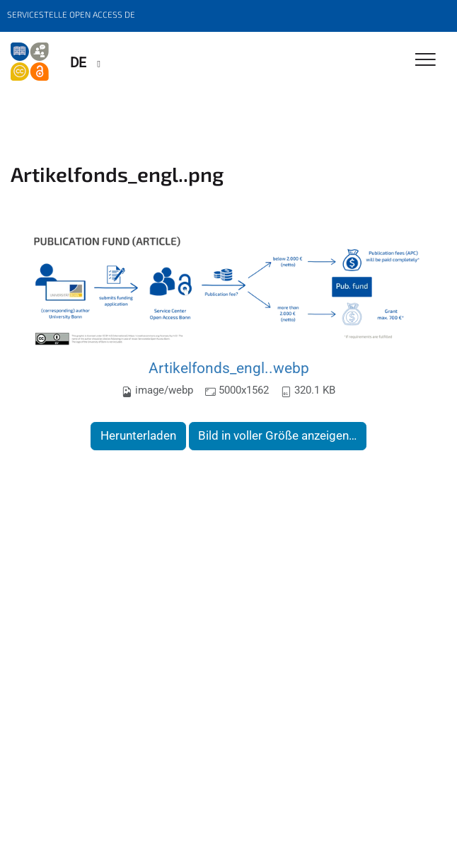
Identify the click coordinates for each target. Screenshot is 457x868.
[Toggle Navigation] (426, 61)
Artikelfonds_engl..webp (229, 368)
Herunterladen (138, 435)
